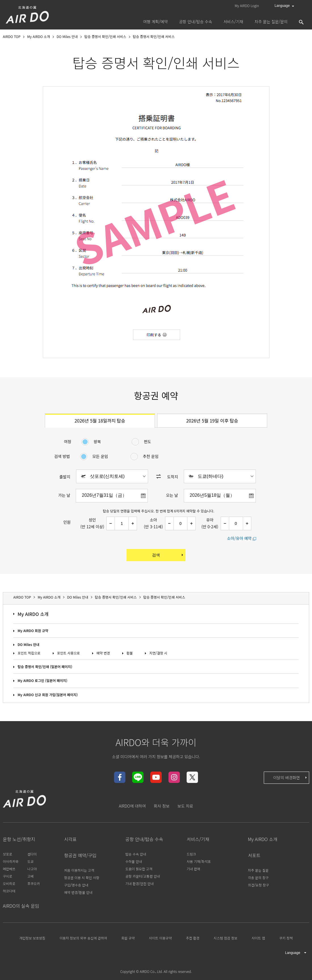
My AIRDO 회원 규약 (33, 631)
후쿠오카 (33, 883)
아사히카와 (11, 861)
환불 (130, 653)
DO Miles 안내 (28, 644)
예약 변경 (103, 653)
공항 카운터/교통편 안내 (143, 876)
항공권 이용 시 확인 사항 (82, 877)
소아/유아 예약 (239, 538)
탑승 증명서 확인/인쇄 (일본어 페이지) (45, 667)
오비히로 (9, 883)
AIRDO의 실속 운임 (21, 906)
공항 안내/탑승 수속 (144, 839)
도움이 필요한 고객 (139, 869)
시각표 (70, 839)
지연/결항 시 (158, 653)
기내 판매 (193, 869)
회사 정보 (162, 806)
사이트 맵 (258, 938)
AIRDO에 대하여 (132, 806)
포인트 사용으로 (68, 653)
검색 (168, 555)
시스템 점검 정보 (225, 938)
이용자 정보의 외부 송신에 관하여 (83, 938)
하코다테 (9, 891)
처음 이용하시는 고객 (79, 870)
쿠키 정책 (286, 938)
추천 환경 (193, 938)
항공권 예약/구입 (80, 855)
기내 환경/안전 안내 (140, 883)
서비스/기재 (198, 839)
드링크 (191, 854)
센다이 (32, 854)
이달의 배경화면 (290, 778)
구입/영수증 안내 (76, 885)
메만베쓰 (9, 869)
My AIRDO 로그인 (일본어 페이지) (43, 680)
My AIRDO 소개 (33, 614)
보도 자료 (185, 806)
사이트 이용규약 (160, 938)
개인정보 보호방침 (32, 938)
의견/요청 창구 (258, 885)
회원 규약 (128, 938)
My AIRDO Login (247, 6)
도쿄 (30, 861)
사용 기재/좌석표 (199, 861)
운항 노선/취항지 (19, 839)
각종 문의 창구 (258, 877)
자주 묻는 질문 (258, 870)
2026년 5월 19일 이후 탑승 (212, 421)
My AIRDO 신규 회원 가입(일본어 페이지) (48, 695)
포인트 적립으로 (29, 653)
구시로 (8, 876)
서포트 (254, 855)
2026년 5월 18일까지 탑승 (100, 421)
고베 (30, 876)
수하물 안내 (134, 861)
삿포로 (8, 854)
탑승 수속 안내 (136, 854)
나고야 (32, 869)
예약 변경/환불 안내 (78, 892)
